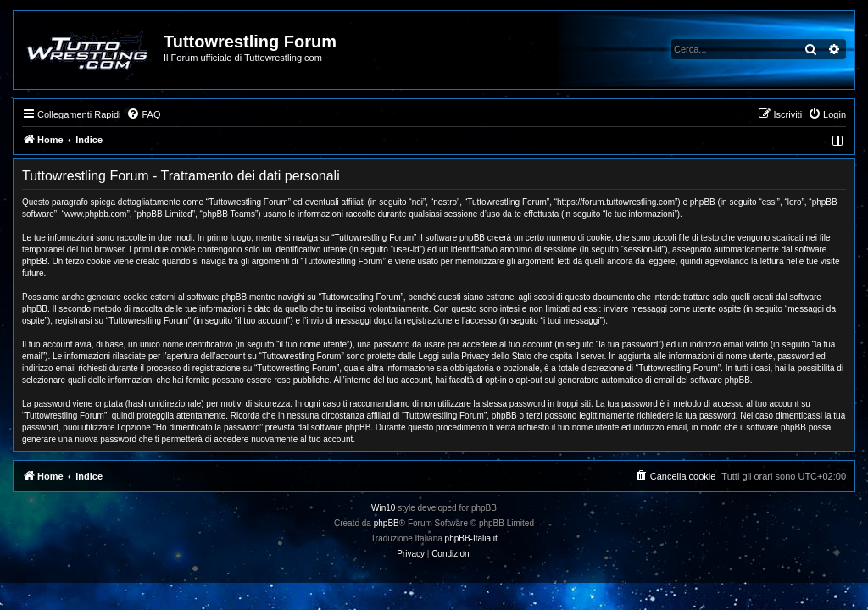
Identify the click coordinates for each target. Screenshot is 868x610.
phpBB (387, 523)
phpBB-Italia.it (471, 538)
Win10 (383, 508)
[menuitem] (143, 114)
